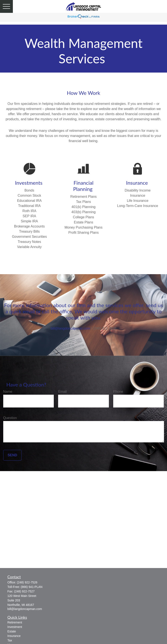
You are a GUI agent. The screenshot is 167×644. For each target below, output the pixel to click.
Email (62, 392)
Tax (10, 640)
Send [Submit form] (12, 455)
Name (8, 392)
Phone (118, 392)
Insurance (14, 636)
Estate (12, 631)
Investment (15, 627)
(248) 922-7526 (27, 582)
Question (10, 418)
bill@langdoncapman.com (70, 328)
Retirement (15, 622)
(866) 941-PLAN (32, 587)
